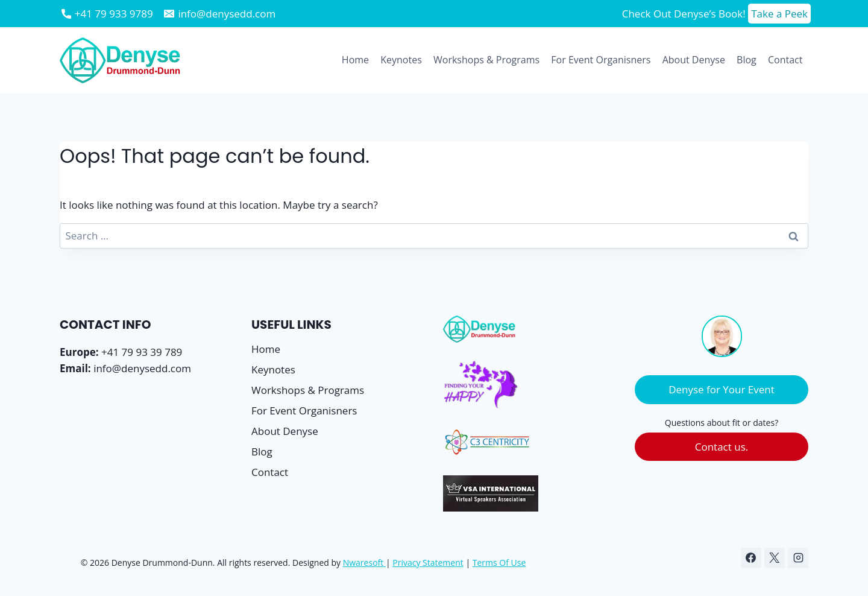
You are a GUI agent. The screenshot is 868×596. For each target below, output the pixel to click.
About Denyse (694, 60)
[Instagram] (798, 558)
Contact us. (722, 447)
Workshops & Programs (486, 60)
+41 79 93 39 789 (142, 352)
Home (355, 60)
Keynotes (401, 60)
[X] (775, 558)
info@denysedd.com (142, 368)
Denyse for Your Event (722, 389)
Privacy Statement (428, 563)
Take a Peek (779, 14)
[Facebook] (751, 558)
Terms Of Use (499, 563)
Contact (785, 60)
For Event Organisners (601, 60)
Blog (747, 60)
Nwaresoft (363, 563)
